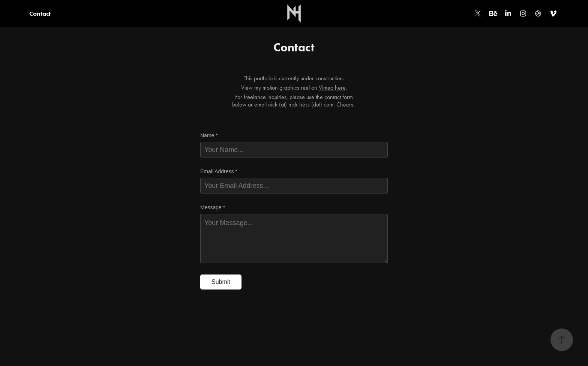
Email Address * (219, 171)
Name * (209, 135)
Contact (40, 13)
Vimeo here (332, 88)
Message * (213, 207)
